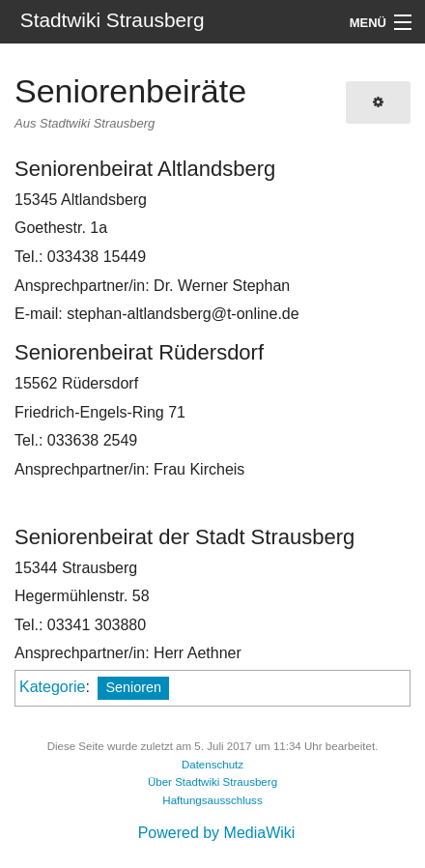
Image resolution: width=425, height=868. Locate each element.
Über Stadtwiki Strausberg (212, 782)
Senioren (133, 687)
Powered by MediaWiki (217, 833)
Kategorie (53, 687)
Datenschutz (212, 765)
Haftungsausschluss (212, 800)
